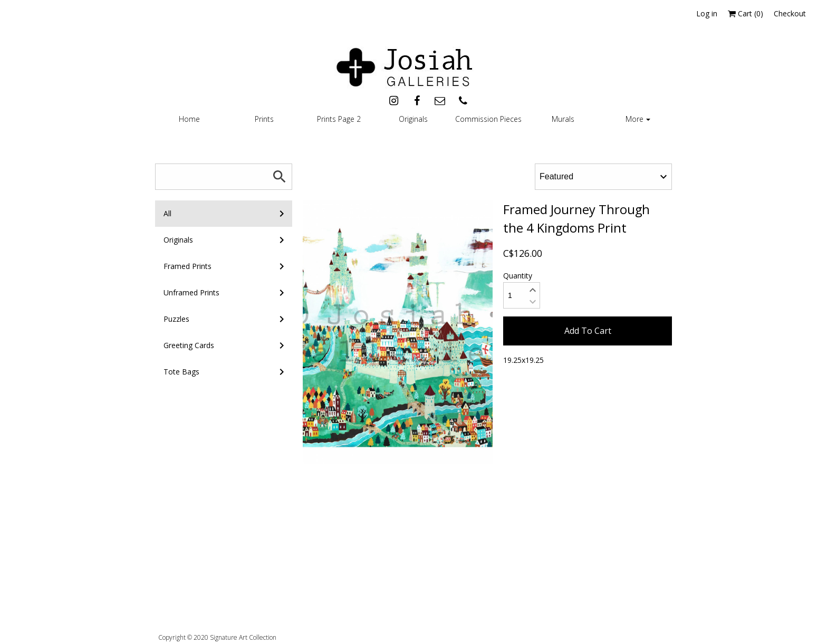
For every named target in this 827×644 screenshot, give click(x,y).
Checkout (790, 13)
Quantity (518, 276)
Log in (707, 13)
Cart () (746, 13)
